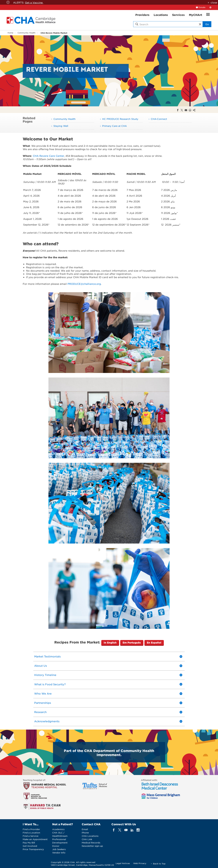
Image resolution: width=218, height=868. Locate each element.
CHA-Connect (159, 119)
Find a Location (31, 833)
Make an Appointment (35, 839)
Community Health (26, 33)
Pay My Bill (29, 843)
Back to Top (159, 864)
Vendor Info (59, 853)
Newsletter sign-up (92, 846)
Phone (85, 833)
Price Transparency (33, 849)
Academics (58, 829)
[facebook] (114, 830)
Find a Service (31, 836)
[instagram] (138, 830)
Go (207, 24)
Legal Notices (123, 863)
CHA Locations (90, 836)
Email (85, 829)
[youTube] (126, 830)
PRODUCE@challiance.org (84, 284)
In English (110, 642)
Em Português (132, 642)
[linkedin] (132, 830)
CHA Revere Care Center (48, 156)
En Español (154, 642)
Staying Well (61, 126)
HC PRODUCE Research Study (120, 119)
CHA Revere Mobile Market (54, 33)
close (214, 2)
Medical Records (91, 843)
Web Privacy (140, 863)
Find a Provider (31, 829)
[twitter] (120, 830)
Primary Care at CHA (114, 126)
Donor (56, 846)
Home (10, 33)
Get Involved (30, 846)
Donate (202, 7)
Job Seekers (59, 849)
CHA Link (87, 839)
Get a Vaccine (34, 2)
